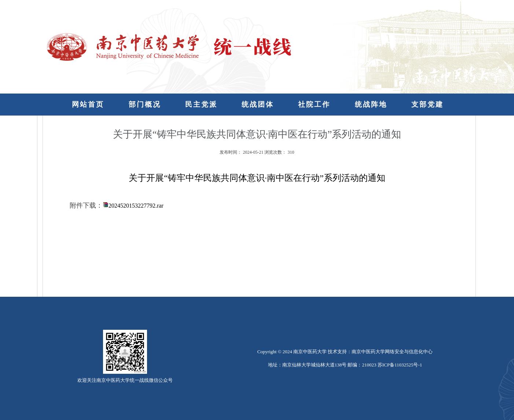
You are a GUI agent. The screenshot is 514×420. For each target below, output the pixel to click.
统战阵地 (371, 104)
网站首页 (88, 104)
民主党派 (201, 104)
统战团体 (258, 104)
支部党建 (427, 104)
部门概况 (145, 104)
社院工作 (314, 104)
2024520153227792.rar (136, 206)
